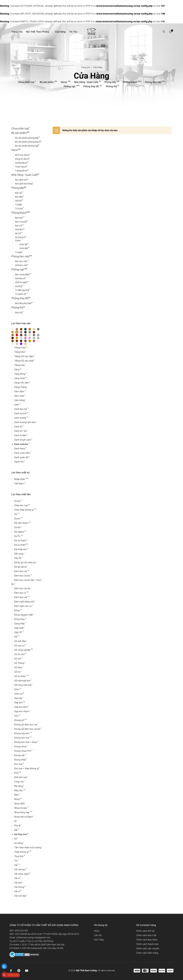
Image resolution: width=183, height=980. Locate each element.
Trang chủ (85, 67)
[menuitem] (19, 32)
